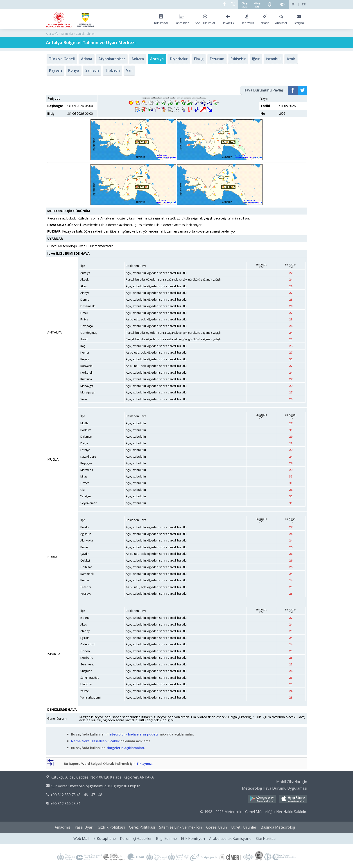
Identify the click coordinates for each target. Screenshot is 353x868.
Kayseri (55, 70)
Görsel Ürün (217, 827)
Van (129, 70)
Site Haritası (266, 838)
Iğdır (256, 59)
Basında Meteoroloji (278, 827)
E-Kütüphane (105, 838)
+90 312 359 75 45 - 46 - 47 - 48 (76, 795)
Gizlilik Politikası (111, 827)
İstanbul (273, 59)
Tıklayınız (144, 764)
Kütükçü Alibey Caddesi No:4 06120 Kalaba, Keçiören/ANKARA (102, 777)
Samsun (92, 70)
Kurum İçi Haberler (136, 838)
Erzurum (217, 59)
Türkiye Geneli (62, 59)
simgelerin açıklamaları (125, 748)
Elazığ (199, 59)
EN (293, 4)
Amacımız (63, 827)
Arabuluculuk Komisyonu (230, 838)
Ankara (138, 59)
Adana (87, 59)
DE (304, 4)
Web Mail (81, 838)
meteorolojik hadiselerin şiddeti (132, 734)
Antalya (157, 59)
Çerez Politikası (142, 827)
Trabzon (112, 70)
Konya (74, 70)
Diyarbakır (179, 59)
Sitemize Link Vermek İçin (181, 827)
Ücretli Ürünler (244, 827)
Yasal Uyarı (84, 827)
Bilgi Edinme (166, 838)
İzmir (291, 59)
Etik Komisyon (193, 838)
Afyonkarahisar (112, 59)
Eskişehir (238, 59)
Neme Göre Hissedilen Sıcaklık (95, 741)
